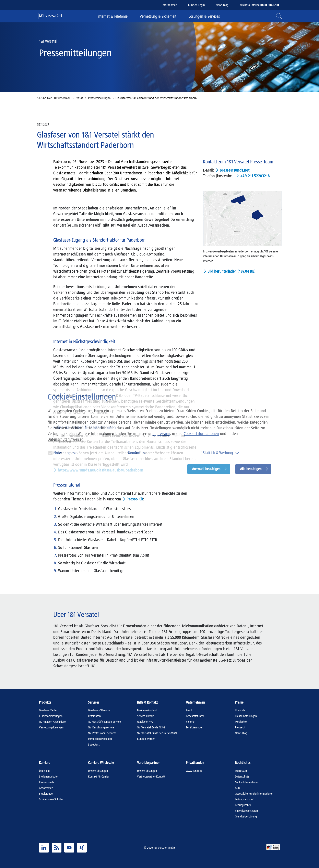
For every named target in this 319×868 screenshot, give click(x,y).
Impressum (161, 434)
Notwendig (62, 453)
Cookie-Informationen (201, 434)
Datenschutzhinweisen (66, 439)
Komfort (134, 453)
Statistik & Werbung (218, 453)
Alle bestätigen (251, 469)
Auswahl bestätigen (206, 469)
